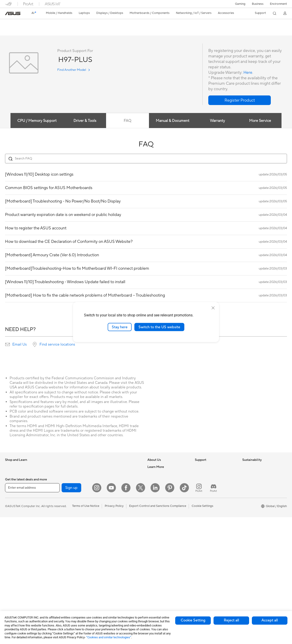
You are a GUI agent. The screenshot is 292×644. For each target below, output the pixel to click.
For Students (14, 515)
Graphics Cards (63, 495)
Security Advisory (207, 501)
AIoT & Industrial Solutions (117, 487)
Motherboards (62, 488)
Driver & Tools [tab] (85, 121)
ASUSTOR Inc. (157, 501)
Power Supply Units (65, 515)
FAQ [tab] (127, 121)
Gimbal (104, 590)
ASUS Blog (155, 570)
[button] (240, 4)
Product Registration (209, 481)
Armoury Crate (158, 577)
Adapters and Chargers (115, 563)
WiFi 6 (56, 570)
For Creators (14, 508)
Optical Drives (62, 522)
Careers (153, 474)
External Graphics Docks (69, 536)
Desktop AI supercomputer (118, 494)
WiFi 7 (56, 563)
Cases (56, 501)
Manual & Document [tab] (173, 121)
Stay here (120, 327)
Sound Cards (61, 549)
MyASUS (201, 515)
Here (248, 73)
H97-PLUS (16, 24)
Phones (10, 474)
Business (258, 4)
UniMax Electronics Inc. (163, 515)
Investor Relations (160, 487)
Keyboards (107, 522)
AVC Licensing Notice (162, 563)
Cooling (58, 508)
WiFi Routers (61, 577)
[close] (213, 308)
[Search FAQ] (146, 159)
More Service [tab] (261, 121)
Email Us (20, 345)
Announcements (158, 481)
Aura (151, 583)
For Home (12, 495)
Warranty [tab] (218, 121)
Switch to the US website (159, 327)
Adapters (59, 594)
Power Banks (108, 577)
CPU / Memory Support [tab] (37, 121)
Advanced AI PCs (159, 536)
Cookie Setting (193, 620)
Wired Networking (112, 467)
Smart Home (108, 508)
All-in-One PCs (15, 557)
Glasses (57, 474)
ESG (245, 467)
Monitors (11, 543)
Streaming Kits (109, 542)
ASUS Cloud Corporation (165, 508)
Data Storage (61, 529)
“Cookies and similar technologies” (109, 637)
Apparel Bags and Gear (115, 549)
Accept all (270, 620)
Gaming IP (106, 597)
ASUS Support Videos (210, 508)
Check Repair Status (209, 467)
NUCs (9, 577)
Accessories (13, 481)
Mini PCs (11, 584)
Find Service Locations (210, 474)
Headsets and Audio (113, 536)
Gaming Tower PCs (18, 570)
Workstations (14, 591)
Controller (106, 583)
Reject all (231, 620)
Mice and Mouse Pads (114, 529)
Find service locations (57, 345)
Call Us (200, 494)
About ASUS (156, 467)
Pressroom (155, 494)
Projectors (12, 550)
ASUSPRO (155, 549)
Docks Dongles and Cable (117, 570)
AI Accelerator (62, 542)
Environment (278, 4)
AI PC (151, 529)
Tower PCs (12, 563)
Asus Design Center (161, 542)
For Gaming (13, 522)
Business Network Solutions (118, 474)
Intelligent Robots (111, 481)
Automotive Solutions (162, 556)
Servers (104, 501)
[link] (13, 13)
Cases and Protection (114, 556)
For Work (11, 502)
